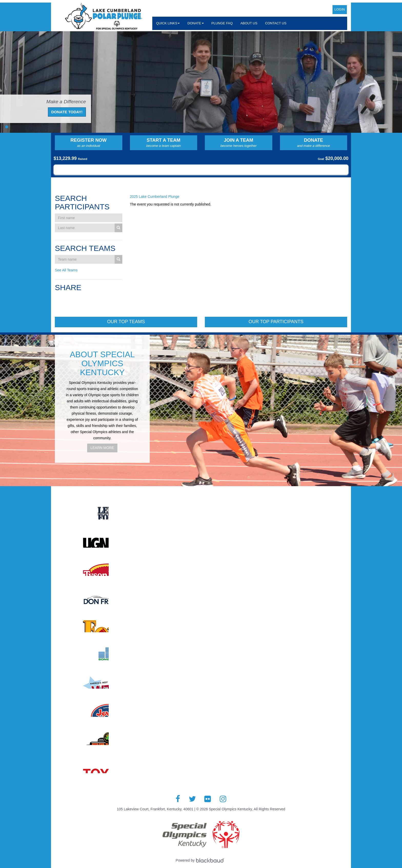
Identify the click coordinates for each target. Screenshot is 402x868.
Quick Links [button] (168, 23)
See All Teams (66, 270)
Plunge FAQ (222, 23)
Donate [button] (195, 23)
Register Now (89, 143)
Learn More (102, 448)
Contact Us (276, 23)
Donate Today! (67, 112)
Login (340, 9)
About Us (249, 23)
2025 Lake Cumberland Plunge (155, 197)
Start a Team (164, 143)
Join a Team (239, 143)
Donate (314, 143)
